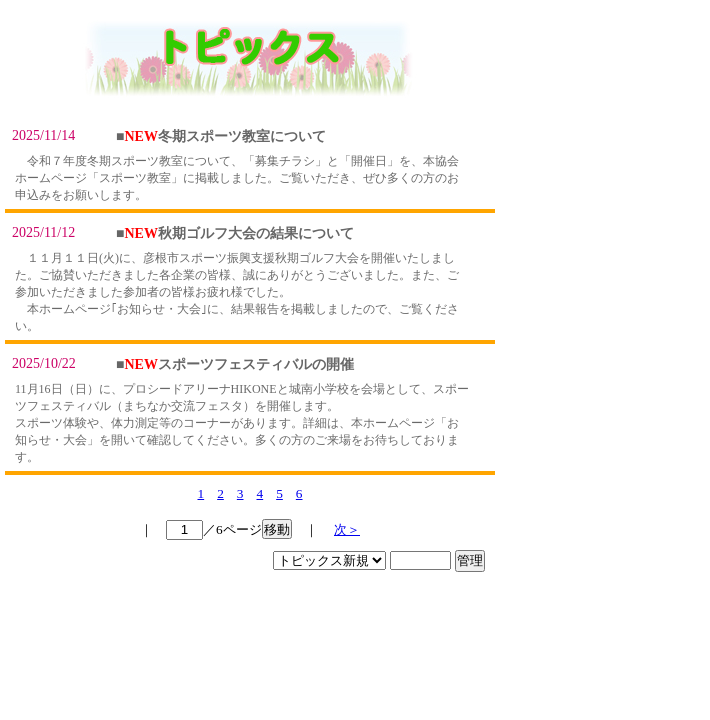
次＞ (347, 529)
